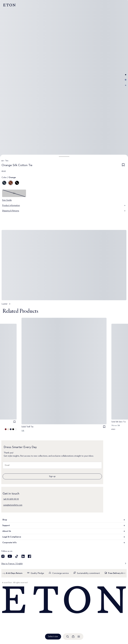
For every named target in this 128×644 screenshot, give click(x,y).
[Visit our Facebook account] (29, 556)
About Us (64, 531)
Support (64, 526)
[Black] (17, 183)
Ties (7, 161)
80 (14, 193)
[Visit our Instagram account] (3, 556)
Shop (64, 520)
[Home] (64, 600)
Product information (64, 206)
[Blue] (4, 183)
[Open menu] (79, 637)
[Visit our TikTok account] (17, 556)
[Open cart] (73, 637)
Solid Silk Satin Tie (119, 422)
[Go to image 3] (126, 85)
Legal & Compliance (64, 537)
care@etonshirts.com (13, 505)
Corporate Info (64, 543)
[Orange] (11, 183)
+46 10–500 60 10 (11, 499)
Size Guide (7, 200)
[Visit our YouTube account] (10, 556)
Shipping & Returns (64, 211)
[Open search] (68, 637)
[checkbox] (123, 166)
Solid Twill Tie (27, 427)
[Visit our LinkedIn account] (23, 556)
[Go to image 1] (126, 75)
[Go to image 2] (126, 80)
